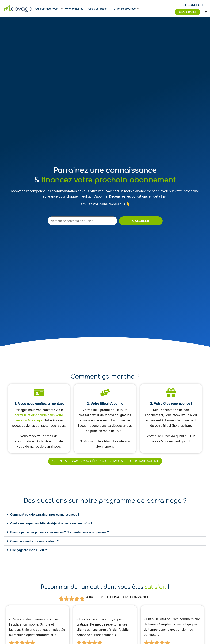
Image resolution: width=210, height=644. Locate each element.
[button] (105, 514)
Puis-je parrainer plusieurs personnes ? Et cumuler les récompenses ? (60, 532)
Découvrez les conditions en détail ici (138, 196)
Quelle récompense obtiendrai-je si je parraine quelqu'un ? (51, 523)
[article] (172, 627)
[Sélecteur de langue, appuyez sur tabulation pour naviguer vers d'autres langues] (205, 12)
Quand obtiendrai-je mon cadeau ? (34, 541)
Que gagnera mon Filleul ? (29, 550)
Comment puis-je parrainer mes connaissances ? (45, 514)
